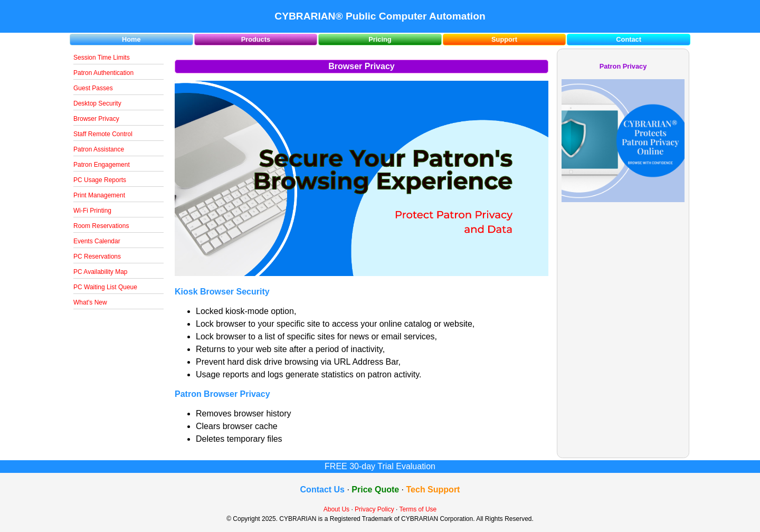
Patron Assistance (99, 149)
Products (256, 39)
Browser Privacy (96, 119)
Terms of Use (418, 509)
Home (131, 39)
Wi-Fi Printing (92, 211)
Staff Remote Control (103, 134)
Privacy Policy (374, 509)
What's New (90, 302)
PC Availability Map (101, 272)
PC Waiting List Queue (105, 287)
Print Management (99, 195)
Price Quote (375, 490)
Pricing (380, 39)
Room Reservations (101, 226)
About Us (336, 509)
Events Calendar (97, 241)
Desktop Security (97, 103)
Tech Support (433, 490)
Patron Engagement (102, 165)
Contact (629, 39)
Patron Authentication (103, 73)
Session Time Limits (102, 58)
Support (504, 39)
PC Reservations (97, 256)
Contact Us (322, 490)
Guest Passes (93, 88)
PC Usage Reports (100, 180)
